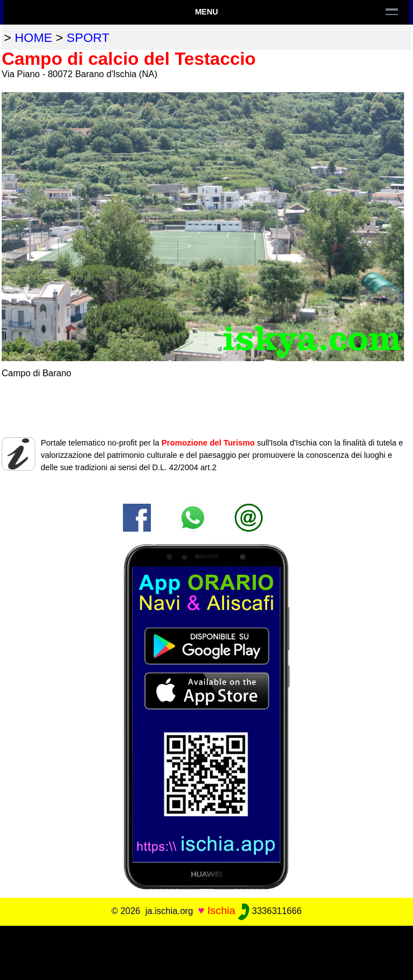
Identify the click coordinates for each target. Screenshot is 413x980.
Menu (206, 12)
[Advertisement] (207, 951)
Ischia (221, 910)
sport (88, 38)
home (33, 38)
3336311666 (270, 911)
